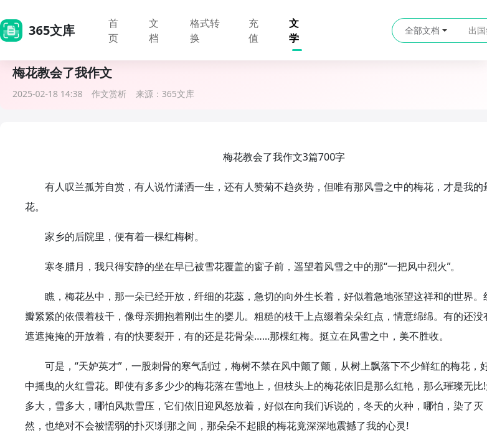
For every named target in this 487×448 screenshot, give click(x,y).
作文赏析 (109, 94)
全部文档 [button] (426, 30)
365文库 (178, 94)
